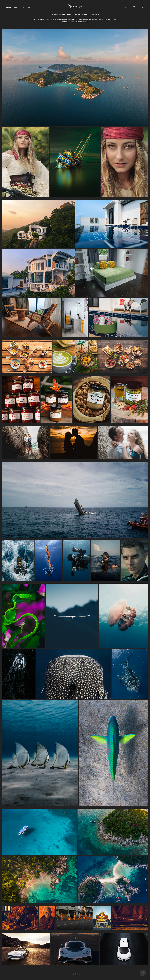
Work (16, 8)
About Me (26, 8)
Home (9, 8)
